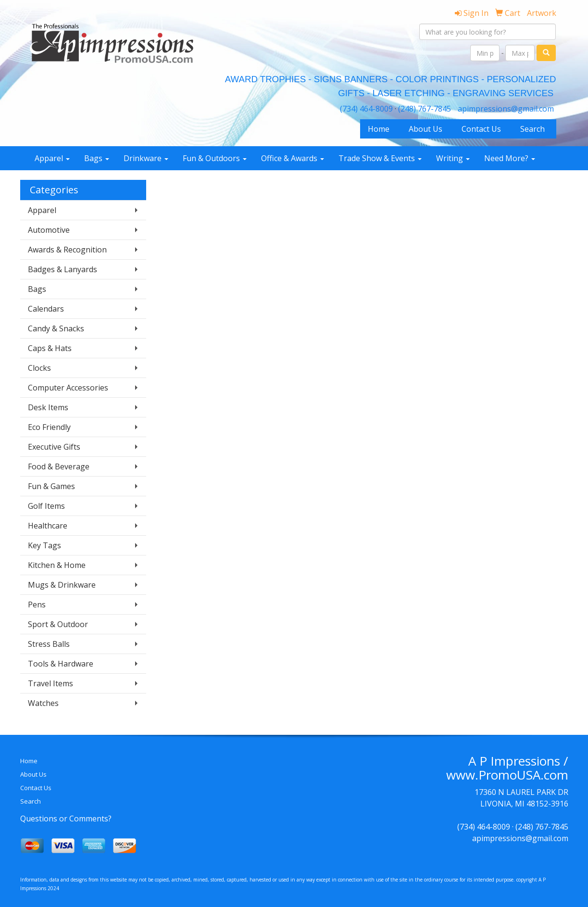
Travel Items (50, 683)
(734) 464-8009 (366, 109)
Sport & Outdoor (58, 624)
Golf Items (46, 506)
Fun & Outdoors (215, 158)
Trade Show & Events (380, 158)
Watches (43, 703)
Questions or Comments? (66, 819)
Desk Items (48, 407)
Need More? (510, 158)
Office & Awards (293, 158)
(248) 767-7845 (425, 109)
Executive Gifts (54, 447)
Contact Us (481, 129)
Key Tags (44, 545)
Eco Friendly (49, 427)
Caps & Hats (50, 348)
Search (532, 129)
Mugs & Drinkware (62, 585)
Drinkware (146, 158)
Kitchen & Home (57, 565)
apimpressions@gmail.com (506, 109)
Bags (97, 158)
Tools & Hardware (61, 664)
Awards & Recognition (67, 250)
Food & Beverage (59, 466)
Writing (453, 158)
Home (379, 129)
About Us (425, 129)
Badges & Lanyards (63, 269)
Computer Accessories (68, 388)
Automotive (49, 230)
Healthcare (48, 526)
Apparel (52, 158)
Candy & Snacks (56, 328)
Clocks (39, 368)
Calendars (46, 309)
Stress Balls (49, 644)
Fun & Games (51, 486)
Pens (37, 605)
